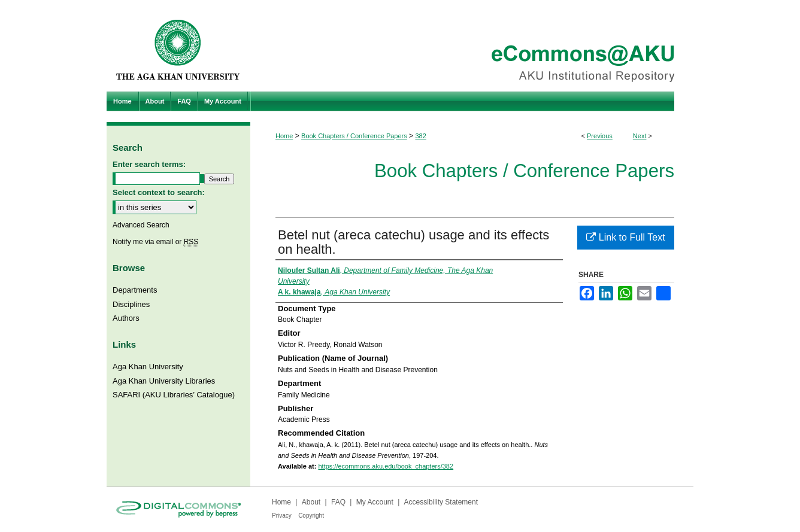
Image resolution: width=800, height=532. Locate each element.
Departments (135, 290)
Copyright (311, 516)
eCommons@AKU (472, 46)
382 (420, 136)
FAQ (338, 502)
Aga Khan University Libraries (164, 381)
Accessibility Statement (441, 502)
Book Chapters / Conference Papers (354, 136)
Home (284, 136)
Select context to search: (159, 192)
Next (640, 136)
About (311, 502)
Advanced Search (141, 225)
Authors (126, 318)
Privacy (282, 516)
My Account (375, 502)
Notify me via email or (155, 242)
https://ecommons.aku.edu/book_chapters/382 (386, 466)
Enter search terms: (149, 164)
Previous (600, 136)
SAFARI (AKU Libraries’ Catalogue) (174, 395)
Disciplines (131, 304)
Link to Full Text (625, 237)
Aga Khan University (148, 367)
